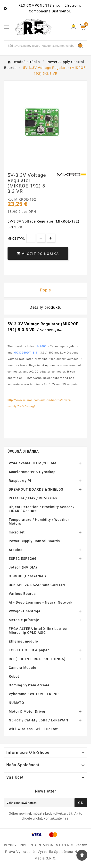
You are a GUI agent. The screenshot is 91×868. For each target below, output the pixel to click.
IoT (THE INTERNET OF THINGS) (37, 659)
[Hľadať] (39, 46)
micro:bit (17, 532)
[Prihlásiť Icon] (73, 27)
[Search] (81, 46)
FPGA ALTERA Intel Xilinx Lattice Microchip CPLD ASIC (38, 631)
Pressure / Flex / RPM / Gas (33, 498)
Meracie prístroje (24, 620)
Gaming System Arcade (29, 685)
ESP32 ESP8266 (23, 559)
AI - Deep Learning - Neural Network (41, 602)
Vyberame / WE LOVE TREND (34, 694)
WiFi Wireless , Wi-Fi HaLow (33, 729)
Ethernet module (23, 641)
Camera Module (23, 668)
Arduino (16, 550)
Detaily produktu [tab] (46, 307)
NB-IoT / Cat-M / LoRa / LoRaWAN (38, 720)
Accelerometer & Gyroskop (32, 472)
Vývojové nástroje (25, 611)
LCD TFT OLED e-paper (29, 650)
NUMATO (17, 703)
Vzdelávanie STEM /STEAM (33, 463)
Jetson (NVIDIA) (23, 567)
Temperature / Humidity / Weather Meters (39, 522)
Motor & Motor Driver (27, 711)
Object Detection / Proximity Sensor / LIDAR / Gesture (42, 509)
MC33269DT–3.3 (25, 353)
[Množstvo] (31, 238)
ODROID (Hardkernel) (27, 576)
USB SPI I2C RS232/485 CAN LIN (37, 585)
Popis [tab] (45, 290)
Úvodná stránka (23, 451)
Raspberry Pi (20, 481)
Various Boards (22, 594)
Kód (11, 199)
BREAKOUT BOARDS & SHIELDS (36, 489)
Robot (14, 676)
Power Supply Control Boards (34, 541)
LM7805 (41, 346)
